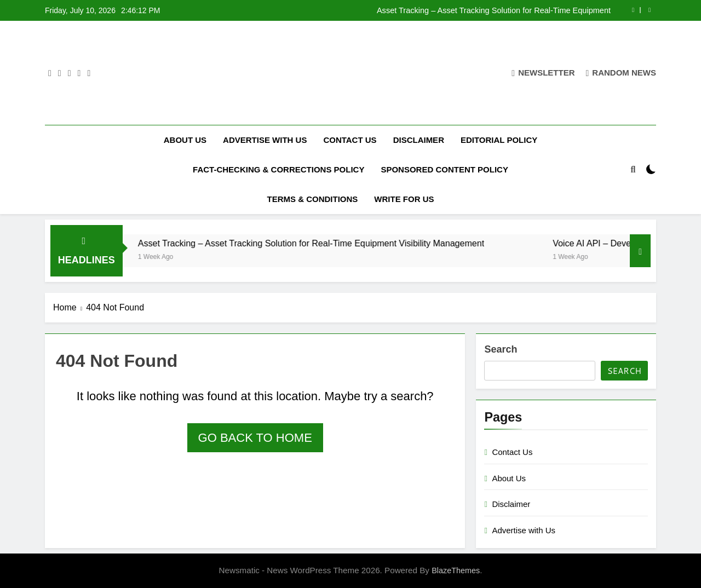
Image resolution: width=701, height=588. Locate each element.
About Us (185, 140)
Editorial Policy (499, 140)
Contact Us (350, 140)
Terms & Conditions (312, 199)
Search (501, 349)
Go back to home (255, 438)
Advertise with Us (265, 140)
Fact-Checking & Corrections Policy (278, 169)
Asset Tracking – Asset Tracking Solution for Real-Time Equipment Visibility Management (494, 10)
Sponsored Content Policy (444, 169)
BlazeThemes (456, 570)
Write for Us (404, 199)
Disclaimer (419, 140)
